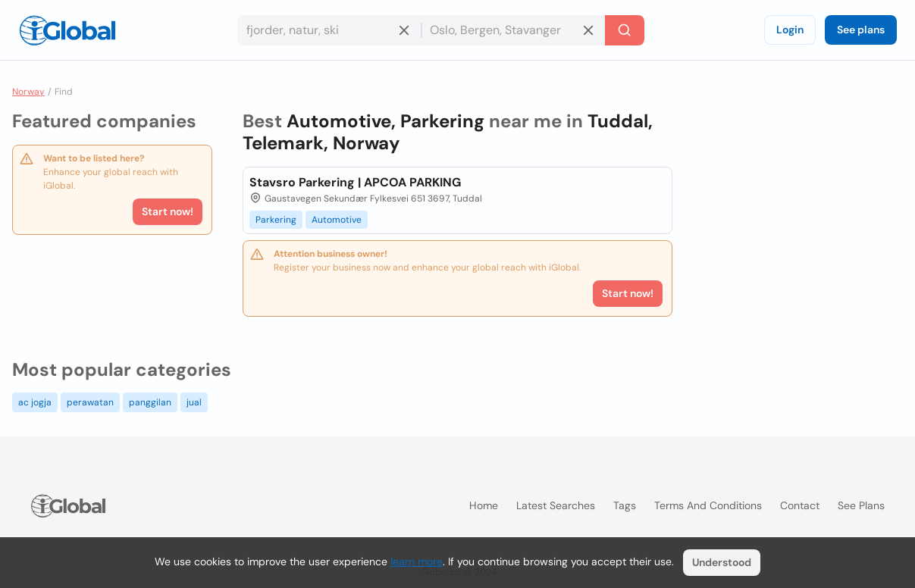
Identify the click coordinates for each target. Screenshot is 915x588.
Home (484, 505)
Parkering (276, 220)
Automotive (337, 220)
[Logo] (67, 30)
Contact (800, 505)
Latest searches (556, 505)
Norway (28, 92)
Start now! (168, 211)
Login (790, 30)
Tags (625, 505)
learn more (417, 561)
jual (194, 402)
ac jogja (35, 402)
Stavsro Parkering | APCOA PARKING (355, 182)
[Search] (625, 30)
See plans (861, 30)
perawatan (90, 402)
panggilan (150, 402)
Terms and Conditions (708, 505)
